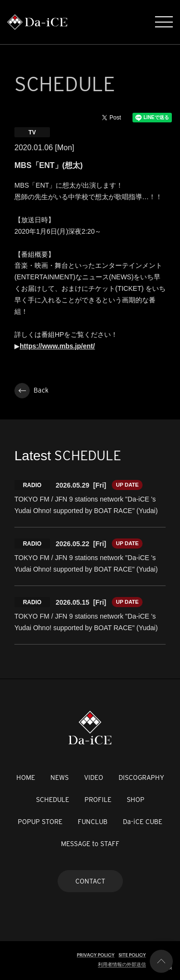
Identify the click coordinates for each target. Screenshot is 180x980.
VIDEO (94, 777)
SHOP (136, 800)
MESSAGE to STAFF (90, 844)
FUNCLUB (93, 822)
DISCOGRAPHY (141, 777)
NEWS (60, 777)
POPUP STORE (40, 822)
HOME (26, 777)
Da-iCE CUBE (143, 822)
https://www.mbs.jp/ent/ (57, 346)
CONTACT (90, 881)
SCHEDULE (53, 800)
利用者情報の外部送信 (122, 964)
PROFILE (98, 800)
